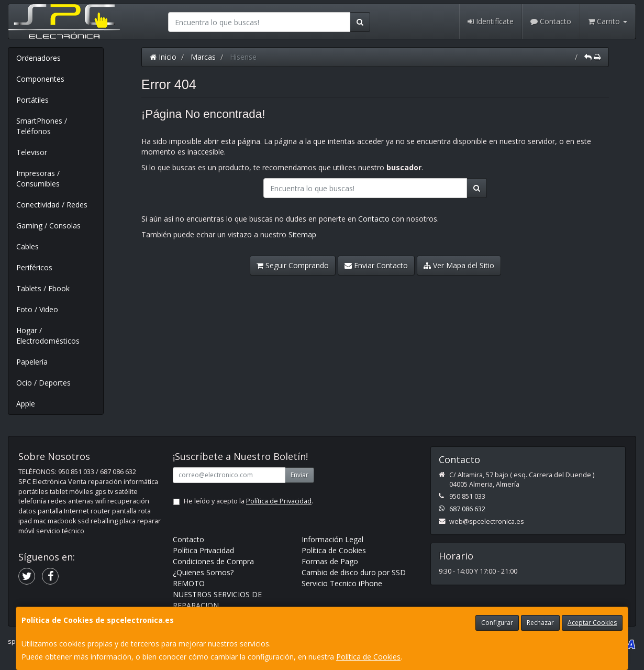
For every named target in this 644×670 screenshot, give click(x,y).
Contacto (551, 21)
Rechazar (540, 623)
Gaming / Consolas (48, 226)
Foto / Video (37, 309)
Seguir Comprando (293, 265)
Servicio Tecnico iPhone (342, 583)
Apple (26, 404)
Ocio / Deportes (43, 383)
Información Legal (332, 539)
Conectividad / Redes (52, 205)
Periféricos (34, 267)
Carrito (608, 21)
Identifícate (491, 21)
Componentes (40, 79)
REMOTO (189, 583)
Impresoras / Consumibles (38, 178)
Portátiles (32, 100)
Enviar (299, 475)
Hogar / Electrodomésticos (48, 336)
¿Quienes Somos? (203, 572)
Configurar (497, 623)
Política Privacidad (203, 550)
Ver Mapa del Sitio (459, 265)
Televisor (32, 152)
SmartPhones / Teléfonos (42, 126)
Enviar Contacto (376, 265)
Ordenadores (38, 58)
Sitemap (302, 234)
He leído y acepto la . (248, 501)
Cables (27, 246)
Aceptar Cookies (592, 623)
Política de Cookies (368, 657)
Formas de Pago (330, 561)
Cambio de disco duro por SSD (354, 572)
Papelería (32, 362)
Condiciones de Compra (213, 561)
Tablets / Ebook (43, 288)
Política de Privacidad (279, 501)
